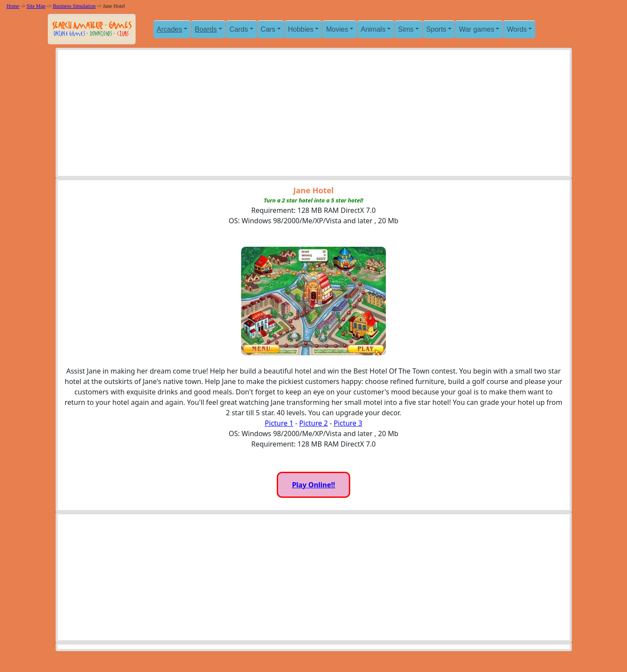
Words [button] (517, 29)
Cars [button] (268, 29)
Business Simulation (74, 6)
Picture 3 (348, 423)
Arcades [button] (170, 29)
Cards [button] (239, 29)
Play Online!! (313, 485)
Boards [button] (206, 29)
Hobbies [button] (301, 29)
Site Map (36, 6)
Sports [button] (436, 29)
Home (13, 6)
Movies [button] (337, 29)
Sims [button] (406, 29)
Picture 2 (314, 423)
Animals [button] (373, 29)
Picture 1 (279, 423)
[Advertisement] (314, 115)
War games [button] (476, 29)
